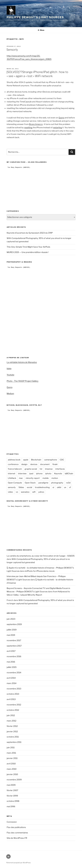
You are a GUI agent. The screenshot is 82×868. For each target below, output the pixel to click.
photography (57, 483)
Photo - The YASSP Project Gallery (23, 381)
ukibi (59, 487)
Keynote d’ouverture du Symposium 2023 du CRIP (30, 233)
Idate (9, 369)
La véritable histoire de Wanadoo (22, 362)
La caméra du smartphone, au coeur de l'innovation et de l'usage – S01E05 (41, 556)
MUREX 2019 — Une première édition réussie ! (28, 252)
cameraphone (51, 460)
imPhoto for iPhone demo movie (40, 571)
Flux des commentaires (17, 833)
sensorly (12, 487)
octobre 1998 (13, 801)
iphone (39, 474)
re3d (68, 483)
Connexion (12, 822)
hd (41, 469)
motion (55, 478)
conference (13, 464)
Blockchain (36, 460)
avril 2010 (11, 764)
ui (53, 487)
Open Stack (30, 483)
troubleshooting (42, 487)
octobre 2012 (13, 710)
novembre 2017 (14, 640)
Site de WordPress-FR (17, 838)
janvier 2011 (12, 758)
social (29, 487)
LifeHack (12, 478)
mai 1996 (11, 806)
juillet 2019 (12, 630)
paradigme (43, 483)
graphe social (31, 469)
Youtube (10, 375)
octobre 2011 (13, 737)
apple (26, 460)
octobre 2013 (13, 694)
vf (70, 487)
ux (65, 487)
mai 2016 (11, 662)
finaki (55, 464)
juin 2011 (11, 747)
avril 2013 (11, 699)
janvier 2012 (12, 731)
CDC (62, 460)
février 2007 (12, 790)
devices (34, 464)
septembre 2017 (14, 646)
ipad (31, 474)
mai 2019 (11, 635)
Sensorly (12, 50)
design (24, 464)
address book (14, 460)
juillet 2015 (12, 667)
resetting (28, 128)
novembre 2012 (14, 705)
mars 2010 (12, 769)
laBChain (69, 474)
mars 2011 (11, 753)
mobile (46, 478)
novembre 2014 (14, 673)
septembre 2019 (14, 624)
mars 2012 (11, 721)
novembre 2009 (14, 780)
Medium (10, 394)
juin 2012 (11, 715)
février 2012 (12, 726)
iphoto (48, 474)
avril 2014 (11, 678)
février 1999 (12, 796)
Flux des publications (16, 827)
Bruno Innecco (36, 124)
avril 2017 (11, 651)
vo (17, 492)
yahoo (41, 492)
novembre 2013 (14, 689)
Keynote (58, 474)
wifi (34, 492)
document (45, 464)
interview (22, 474)
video (10, 492)
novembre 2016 (14, 656)
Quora (61, 118)
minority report (33, 478)
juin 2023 (11, 619)
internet (12, 474)
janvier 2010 (12, 774)
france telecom (15, 469)
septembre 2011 (14, 742)
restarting (57, 128)
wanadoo (25, 492)
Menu (41, 30)
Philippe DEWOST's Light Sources (35, 17)
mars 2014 (12, 683)
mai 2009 (11, 785)
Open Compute (15, 483)
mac (21, 478)
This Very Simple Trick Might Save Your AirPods (28, 247)
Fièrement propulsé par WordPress (18, 863)
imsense (49, 469)
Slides (21, 487)
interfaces (60, 469)
